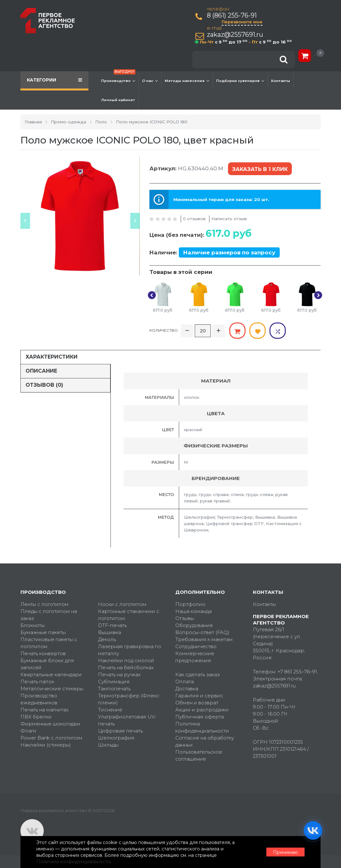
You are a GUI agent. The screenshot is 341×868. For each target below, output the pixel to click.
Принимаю (285, 852)
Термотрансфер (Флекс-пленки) (129, 699)
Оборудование (194, 625)
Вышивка (110, 632)
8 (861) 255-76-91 (232, 15)
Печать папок (37, 682)
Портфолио (190, 604)
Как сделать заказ (197, 674)
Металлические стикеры (52, 689)
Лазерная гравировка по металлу (130, 650)
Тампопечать (114, 689)
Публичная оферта (200, 717)
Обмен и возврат (197, 703)
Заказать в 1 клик (260, 169)
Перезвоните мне (242, 22)
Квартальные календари (51, 674)
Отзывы (185, 618)
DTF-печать (112, 625)
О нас (150, 81)
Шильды (108, 745)
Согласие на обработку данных (205, 741)
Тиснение (110, 710)
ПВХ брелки (36, 717)
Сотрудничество (196, 646)
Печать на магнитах (45, 710)
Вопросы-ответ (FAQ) (202, 632)
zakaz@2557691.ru (235, 35)
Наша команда (193, 611)
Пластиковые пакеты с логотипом (49, 643)
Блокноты (33, 625)
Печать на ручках (119, 674)
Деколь (107, 639)
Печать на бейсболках (126, 667)
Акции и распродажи (202, 710)
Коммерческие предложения (195, 657)
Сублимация (114, 682)
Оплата (185, 682)
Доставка (187, 689)
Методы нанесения (187, 81)
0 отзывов (194, 219)
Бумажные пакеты (43, 632)
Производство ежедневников (39, 699)
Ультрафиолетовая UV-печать (127, 720)
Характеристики (52, 357)
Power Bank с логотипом (51, 738)
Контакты (281, 81)
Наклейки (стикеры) (46, 745)
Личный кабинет (118, 100)
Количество (164, 330)
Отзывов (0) (44, 385)
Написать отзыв (229, 219)
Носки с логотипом (122, 604)
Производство (118, 78)
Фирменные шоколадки (50, 724)
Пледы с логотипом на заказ (49, 615)
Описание (41, 371)
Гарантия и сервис (199, 696)
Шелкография (116, 738)
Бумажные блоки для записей (47, 664)
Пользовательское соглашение (199, 755)
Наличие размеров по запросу (229, 252)
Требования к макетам (204, 639)
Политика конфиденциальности (202, 727)
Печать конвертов (43, 653)
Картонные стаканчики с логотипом (129, 615)
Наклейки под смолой (126, 660)
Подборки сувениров (240, 81)
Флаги (28, 731)
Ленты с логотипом (45, 604)
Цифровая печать (120, 731)
